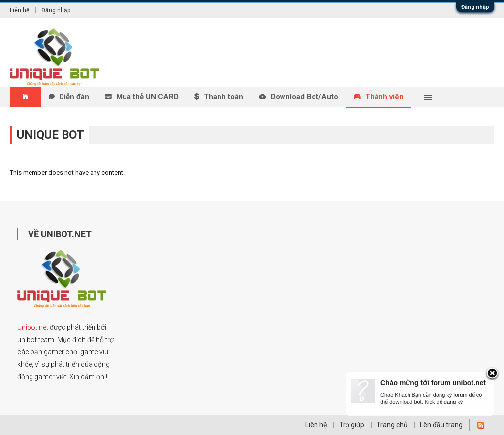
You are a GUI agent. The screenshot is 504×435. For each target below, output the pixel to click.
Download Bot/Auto (304, 97)
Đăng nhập (475, 7)
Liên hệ (19, 10)
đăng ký (454, 402)
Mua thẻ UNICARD (147, 97)
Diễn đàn (74, 97)
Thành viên (384, 97)
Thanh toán (223, 97)
